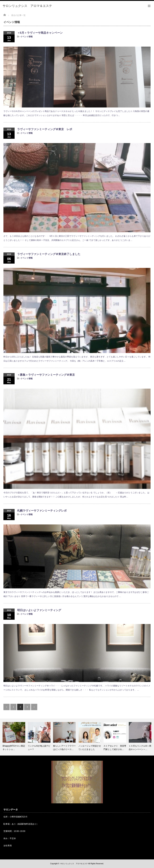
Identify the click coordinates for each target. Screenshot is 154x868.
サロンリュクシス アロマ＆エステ (74, 864)
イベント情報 (26, 37)
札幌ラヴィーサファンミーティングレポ (42, 511)
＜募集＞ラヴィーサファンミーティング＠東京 (46, 375)
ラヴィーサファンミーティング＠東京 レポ (45, 129)
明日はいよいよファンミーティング (39, 610)
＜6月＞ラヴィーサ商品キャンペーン (40, 33)
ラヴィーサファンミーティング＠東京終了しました (49, 254)
